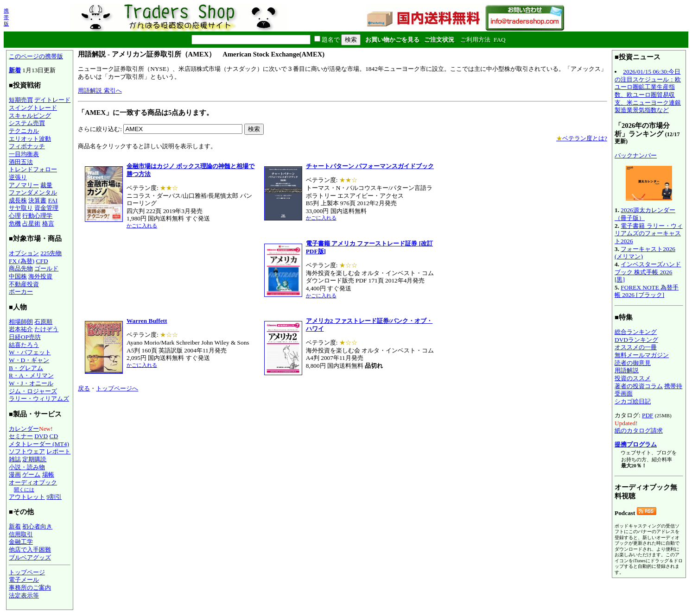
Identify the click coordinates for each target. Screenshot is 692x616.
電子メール (24, 580)
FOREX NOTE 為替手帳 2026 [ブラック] (647, 291)
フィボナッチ (27, 146)
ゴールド (46, 268)
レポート (58, 451)
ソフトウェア (27, 451)
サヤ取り (21, 208)
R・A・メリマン (31, 375)
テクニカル (24, 131)
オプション (24, 253)
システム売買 (27, 123)
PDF (648, 415)
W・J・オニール (31, 383)
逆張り (18, 177)
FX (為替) (22, 261)
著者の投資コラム (639, 386)
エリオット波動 (30, 139)
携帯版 (6, 17)
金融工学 (21, 542)
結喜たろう (24, 345)
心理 (15, 216)
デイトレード (52, 100)
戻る (84, 388)
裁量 (46, 185)
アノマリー (24, 185)
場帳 (48, 475)
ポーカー (21, 292)
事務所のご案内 (30, 588)
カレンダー (24, 429)
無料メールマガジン (642, 355)
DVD (41, 436)
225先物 (51, 253)
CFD (42, 261)
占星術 (31, 223)
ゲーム (31, 475)
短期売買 (21, 100)
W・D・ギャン (29, 360)
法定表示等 (24, 595)
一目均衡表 (24, 154)
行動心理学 (37, 216)
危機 (15, 223)
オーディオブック (33, 482)
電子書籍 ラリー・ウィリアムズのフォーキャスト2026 (649, 233)
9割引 (54, 497)
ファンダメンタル (33, 192)
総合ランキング (636, 332)
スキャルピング (30, 116)
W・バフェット (30, 352)
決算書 (37, 200)
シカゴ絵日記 (633, 401)
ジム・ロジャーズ (33, 391)
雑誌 (15, 459)
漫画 (15, 475)
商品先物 (21, 268)
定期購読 (34, 459)
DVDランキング (636, 340)
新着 (15, 70)
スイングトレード (33, 108)
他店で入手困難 (30, 550)
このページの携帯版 (36, 56)
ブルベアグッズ (30, 557)
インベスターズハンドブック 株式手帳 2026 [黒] (648, 272)
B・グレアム (26, 368)
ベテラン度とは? (582, 138)
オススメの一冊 (636, 347)
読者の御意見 (633, 363)
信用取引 (21, 534)
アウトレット (27, 497)
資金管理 (46, 208)
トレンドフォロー (33, 169)
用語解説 (627, 370)
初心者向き (37, 526)
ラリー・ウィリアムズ (39, 399)
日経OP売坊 (25, 337)
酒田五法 (21, 162)
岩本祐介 (21, 329)
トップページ (27, 572)
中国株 (18, 276)
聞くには (24, 490)
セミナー (21, 436)
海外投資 (40, 276)
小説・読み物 (27, 467)
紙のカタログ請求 (639, 431)
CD (54, 436)
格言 (48, 223)
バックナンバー (636, 155)
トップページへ (117, 388)
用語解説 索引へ (100, 91)
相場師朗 (21, 322)
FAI (53, 200)
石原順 (43, 322)
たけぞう (46, 329)
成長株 (18, 200)
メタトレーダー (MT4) (39, 444)
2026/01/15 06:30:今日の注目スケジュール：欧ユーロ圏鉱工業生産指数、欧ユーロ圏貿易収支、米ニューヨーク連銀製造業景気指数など (648, 91)
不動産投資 (24, 284)
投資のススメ (633, 378)
